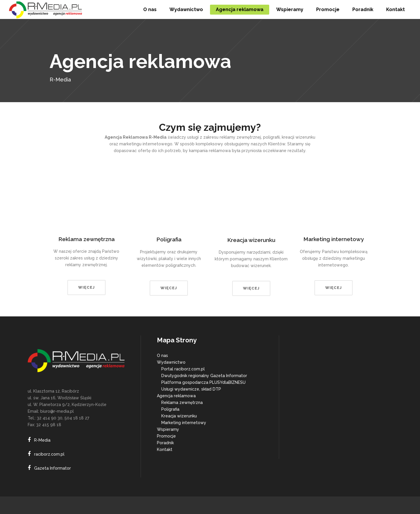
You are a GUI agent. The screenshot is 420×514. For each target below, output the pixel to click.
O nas (162, 356)
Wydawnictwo (171, 362)
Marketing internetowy (184, 423)
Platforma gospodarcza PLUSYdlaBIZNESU (203, 382)
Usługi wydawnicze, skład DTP (191, 389)
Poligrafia (170, 409)
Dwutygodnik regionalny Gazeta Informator (204, 376)
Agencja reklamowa (176, 396)
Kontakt (165, 449)
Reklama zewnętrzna (182, 403)
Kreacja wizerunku (179, 416)
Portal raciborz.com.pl (183, 369)
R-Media (42, 440)
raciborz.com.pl (49, 454)
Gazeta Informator (52, 468)
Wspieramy (168, 429)
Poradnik (165, 443)
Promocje (166, 436)
